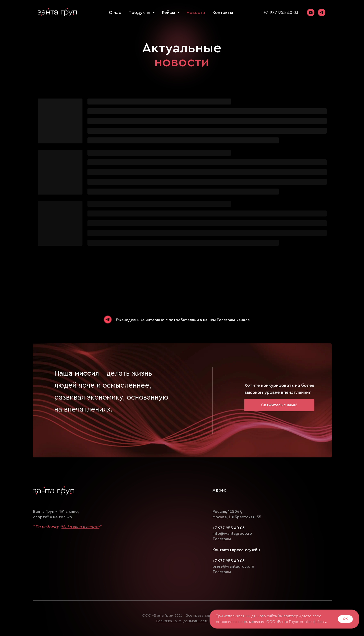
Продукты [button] (140, 12)
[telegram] (322, 12)
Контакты (223, 12)
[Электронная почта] (311, 12)
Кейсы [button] (169, 12)
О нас (115, 12)
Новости (196, 12)
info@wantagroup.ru (232, 533)
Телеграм (222, 539)
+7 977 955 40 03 (281, 12)
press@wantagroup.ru (233, 566)
